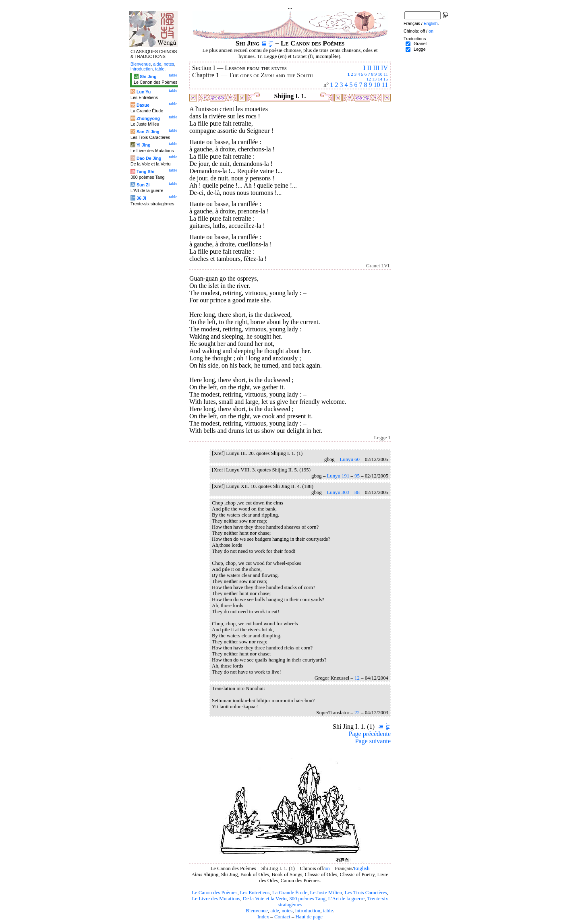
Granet (420, 43)
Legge (420, 49)
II (369, 68)
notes (287, 911)
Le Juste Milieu (326, 893)
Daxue (143, 105)
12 (369, 79)
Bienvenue (257, 911)
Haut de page (309, 917)
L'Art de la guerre (346, 899)
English (361, 868)
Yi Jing (144, 145)
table (328, 911)
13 (374, 79)
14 (380, 79)
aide (274, 911)
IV (384, 68)
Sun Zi (143, 185)
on (327, 868)
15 (386, 79)
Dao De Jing (149, 158)
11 (386, 74)
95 (357, 476)
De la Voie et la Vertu (265, 899)
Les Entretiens (255, 893)
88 (357, 492)
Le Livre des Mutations (216, 899)
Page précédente (370, 734)
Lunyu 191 (338, 476)
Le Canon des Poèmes (214, 893)
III (376, 68)
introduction (308, 911)
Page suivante (373, 741)
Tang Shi (145, 172)
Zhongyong (148, 118)
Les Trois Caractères (366, 893)
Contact (282, 917)
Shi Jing (148, 76)
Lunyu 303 (338, 492)
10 (380, 74)
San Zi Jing (148, 132)
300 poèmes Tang (307, 899)
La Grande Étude (290, 893)
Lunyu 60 (349, 459)
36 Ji (141, 198)
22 (357, 713)
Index (263, 917)
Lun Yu (144, 92)
